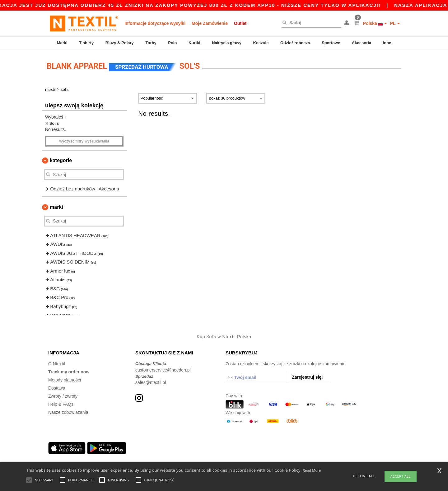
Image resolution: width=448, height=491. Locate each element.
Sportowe (331, 43)
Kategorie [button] (61, 160)
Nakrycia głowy (227, 43)
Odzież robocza (295, 43)
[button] (348, 23)
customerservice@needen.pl (163, 370)
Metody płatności (65, 380)
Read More (312, 470)
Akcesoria (362, 43)
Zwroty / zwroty (63, 396)
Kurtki (194, 43)
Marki (62, 43)
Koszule (261, 43)
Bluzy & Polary (120, 43)
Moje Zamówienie (210, 23)
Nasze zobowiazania (68, 412)
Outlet (240, 23)
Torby (151, 43)
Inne (387, 43)
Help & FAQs (61, 404)
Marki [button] (56, 207)
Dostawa (57, 388)
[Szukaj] (310, 23)
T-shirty (86, 43)
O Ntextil (57, 364)
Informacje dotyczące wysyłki (155, 23)
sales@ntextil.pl (151, 382)
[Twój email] (257, 377)
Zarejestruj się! (307, 377)
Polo (172, 43)
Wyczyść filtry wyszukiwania (84, 141)
